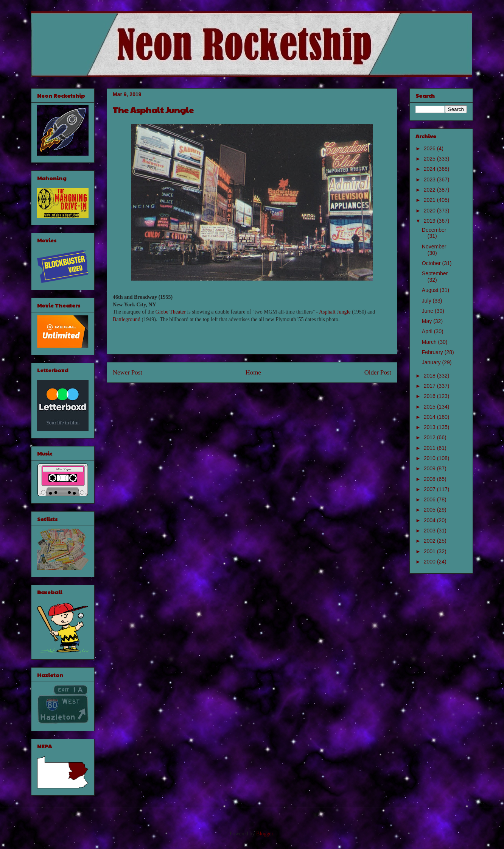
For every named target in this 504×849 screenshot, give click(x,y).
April (428, 331)
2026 (430, 148)
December (434, 230)
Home (253, 372)
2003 (430, 531)
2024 (430, 169)
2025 (430, 159)
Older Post (378, 372)
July (427, 301)
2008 (430, 479)
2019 (430, 221)
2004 (430, 520)
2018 (430, 376)
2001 (430, 551)
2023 (430, 179)
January (432, 362)
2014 (430, 417)
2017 (430, 386)
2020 (430, 211)
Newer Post (128, 372)
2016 (430, 396)
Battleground (127, 319)
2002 (430, 541)
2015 (430, 407)
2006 (430, 499)
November (434, 247)
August (431, 290)
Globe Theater (171, 312)
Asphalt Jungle (335, 312)
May (428, 321)
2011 (430, 448)
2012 (430, 437)
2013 (430, 427)
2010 (430, 458)
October (432, 263)
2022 (430, 190)
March (430, 342)
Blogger (264, 834)
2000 (430, 562)
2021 (430, 200)
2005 (430, 510)
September (435, 273)
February (433, 352)
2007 (430, 489)
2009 (430, 468)
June (428, 311)
